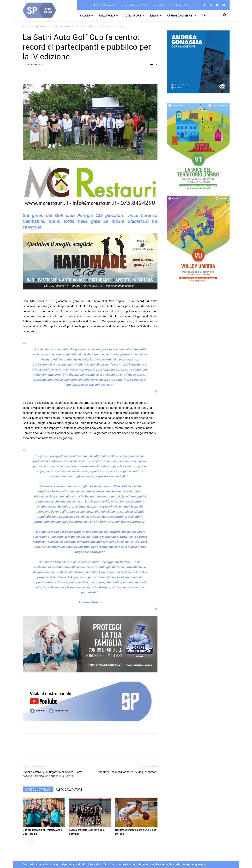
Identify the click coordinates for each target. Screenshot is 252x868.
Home (26, 26)
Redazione (190, 5)
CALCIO (86, 15)
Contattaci (175, 5)
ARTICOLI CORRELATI (38, 790)
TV (204, 15)
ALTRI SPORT (134, 15)
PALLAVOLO (108, 15)
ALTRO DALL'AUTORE (69, 790)
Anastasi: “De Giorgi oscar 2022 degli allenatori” (127, 772)
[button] (225, 16)
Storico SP (160, 5)
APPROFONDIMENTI (182, 15)
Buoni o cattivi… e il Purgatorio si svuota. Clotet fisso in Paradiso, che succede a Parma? (52, 774)
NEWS (156, 15)
